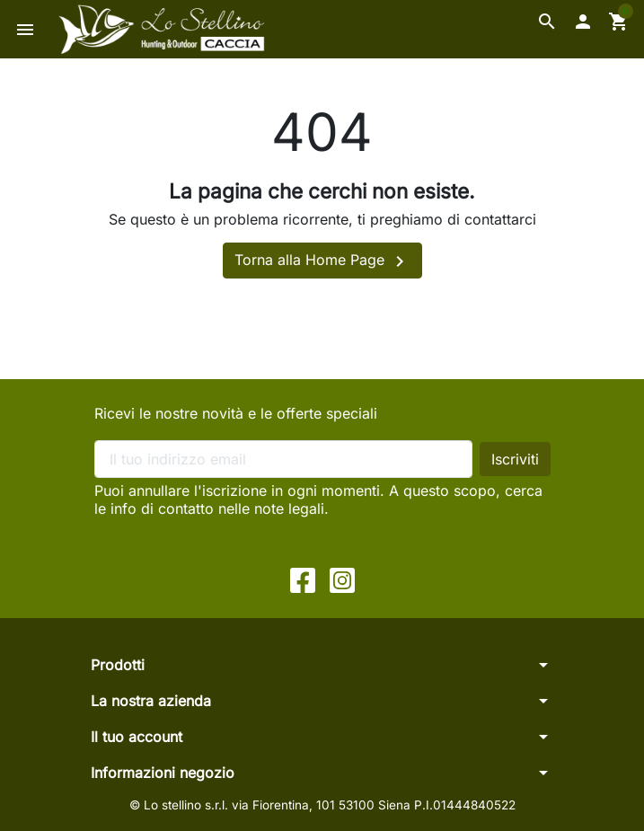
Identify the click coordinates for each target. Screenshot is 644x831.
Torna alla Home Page (322, 261)
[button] (547, 22)
